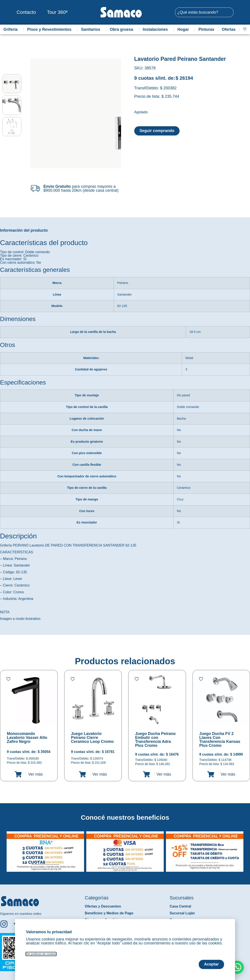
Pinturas (206, 29)
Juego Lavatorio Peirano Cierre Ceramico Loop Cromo (92, 738)
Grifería (12, 29)
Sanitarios (92, 29)
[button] (3, 848)
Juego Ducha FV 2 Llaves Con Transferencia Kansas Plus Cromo (220, 740)
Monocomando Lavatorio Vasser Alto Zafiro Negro (27, 738)
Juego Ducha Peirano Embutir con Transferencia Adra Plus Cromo (155, 740)
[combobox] (204, 12)
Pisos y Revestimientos (50, 29)
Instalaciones (156, 29)
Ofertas (229, 29)
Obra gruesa (123, 29)
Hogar (184, 29)
